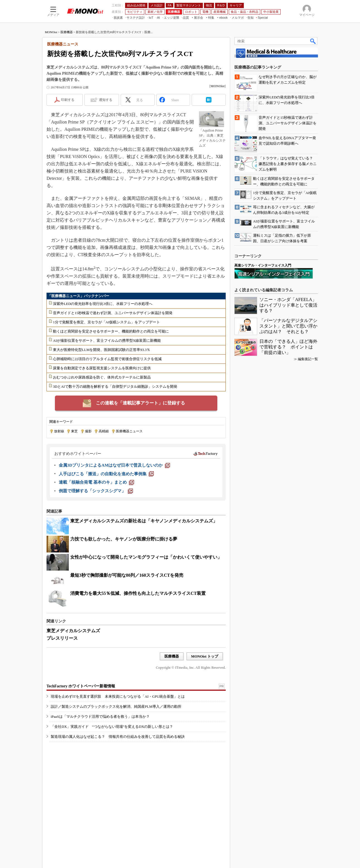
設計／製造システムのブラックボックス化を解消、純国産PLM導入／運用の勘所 (116, 706)
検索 (313, 41)
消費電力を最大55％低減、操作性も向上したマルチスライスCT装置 (138, 593)
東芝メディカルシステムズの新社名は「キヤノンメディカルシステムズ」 (144, 521)
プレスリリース (62, 638)
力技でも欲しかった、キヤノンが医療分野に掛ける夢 (124, 539)
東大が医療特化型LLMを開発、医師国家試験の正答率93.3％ (102, 350)
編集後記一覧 (308, 359)
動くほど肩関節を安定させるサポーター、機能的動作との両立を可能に (111, 331)
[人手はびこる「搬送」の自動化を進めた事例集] (106, 474)
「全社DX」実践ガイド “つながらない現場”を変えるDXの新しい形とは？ (112, 727)
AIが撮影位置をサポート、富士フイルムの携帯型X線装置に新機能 (107, 340)
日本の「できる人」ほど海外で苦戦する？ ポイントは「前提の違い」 (288, 347)
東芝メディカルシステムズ (73, 631)
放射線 (59, 431)
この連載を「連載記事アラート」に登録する (140, 403)
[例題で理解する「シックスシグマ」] (96, 491)
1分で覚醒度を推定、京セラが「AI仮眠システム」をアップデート (106, 322)
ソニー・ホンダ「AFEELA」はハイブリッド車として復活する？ (288, 305)
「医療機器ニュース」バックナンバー (78, 296)
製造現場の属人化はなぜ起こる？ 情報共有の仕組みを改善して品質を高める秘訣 (118, 737)
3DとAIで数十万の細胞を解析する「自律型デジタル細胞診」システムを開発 (115, 386)
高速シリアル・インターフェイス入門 (263, 265)
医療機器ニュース (129, 431)
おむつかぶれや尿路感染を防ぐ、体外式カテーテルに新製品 (102, 377)
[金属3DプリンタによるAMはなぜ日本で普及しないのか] (114, 465)
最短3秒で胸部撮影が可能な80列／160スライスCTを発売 (127, 575)
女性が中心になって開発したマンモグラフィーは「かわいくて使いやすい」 (146, 557)
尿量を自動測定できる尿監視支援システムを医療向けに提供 (102, 368)
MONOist (51, 32)
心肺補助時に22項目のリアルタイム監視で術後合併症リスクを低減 (107, 359)
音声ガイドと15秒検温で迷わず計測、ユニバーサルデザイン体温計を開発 (113, 313)
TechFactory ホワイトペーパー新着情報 (81, 686)
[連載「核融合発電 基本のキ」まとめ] (96, 482)
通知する (106, 100)
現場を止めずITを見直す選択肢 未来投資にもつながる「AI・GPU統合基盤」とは (118, 696)
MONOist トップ (205, 656)
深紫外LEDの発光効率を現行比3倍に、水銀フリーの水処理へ (103, 304)
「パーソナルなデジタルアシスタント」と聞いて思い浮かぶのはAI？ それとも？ (288, 326)
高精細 (104, 431)
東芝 (74, 431)
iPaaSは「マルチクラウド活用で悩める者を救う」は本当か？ (100, 717)
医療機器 (67, 32)
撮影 (88, 431)
